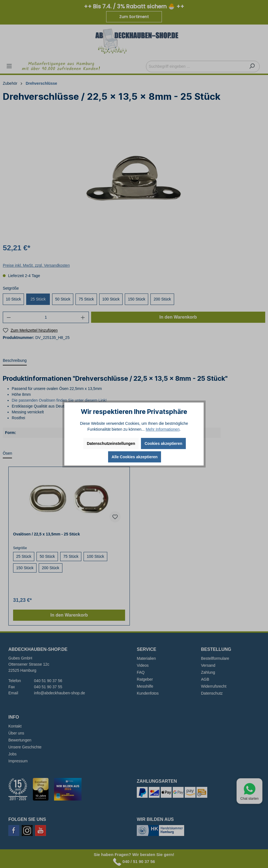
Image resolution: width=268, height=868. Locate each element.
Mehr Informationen (163, 429)
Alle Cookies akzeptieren (135, 457)
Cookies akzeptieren (163, 443)
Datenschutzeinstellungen (111, 443)
